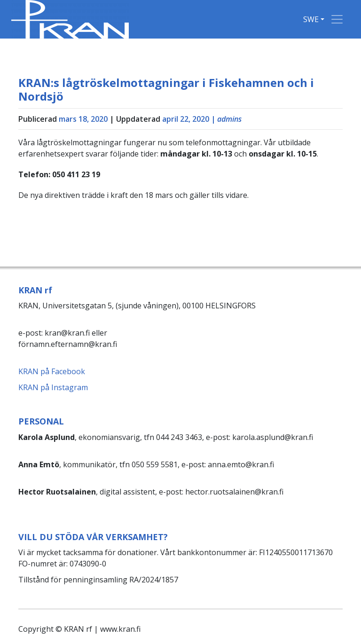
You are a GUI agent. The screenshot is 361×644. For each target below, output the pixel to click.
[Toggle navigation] (337, 19)
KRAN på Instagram (53, 387)
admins (229, 119)
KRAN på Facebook (52, 371)
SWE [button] (311, 19)
